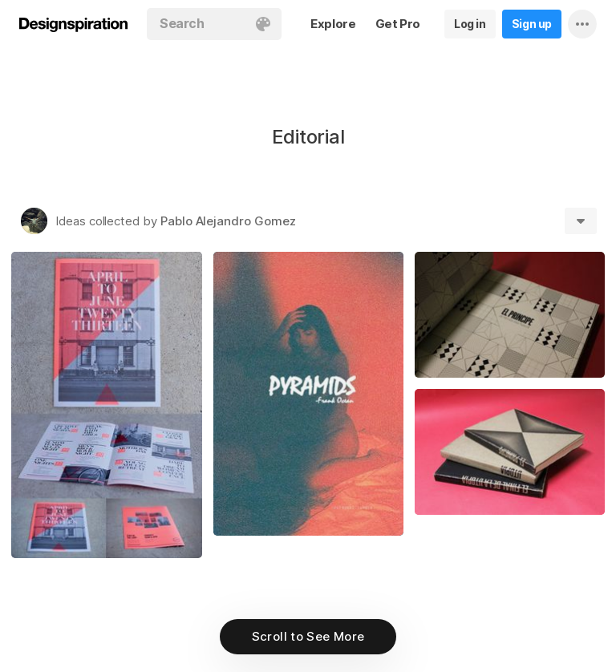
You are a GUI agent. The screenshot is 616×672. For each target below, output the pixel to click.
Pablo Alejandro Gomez (228, 221)
